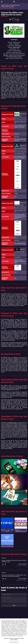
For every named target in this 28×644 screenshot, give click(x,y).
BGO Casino (18, 46)
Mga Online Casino (15, 5)
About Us (6, 638)
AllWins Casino (16, 47)
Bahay (7, 5)
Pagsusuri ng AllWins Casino (9, 8)
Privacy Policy (17, 638)
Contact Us (11, 638)
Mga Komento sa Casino (8, 7)
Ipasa (14, 605)
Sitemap (16, 640)
